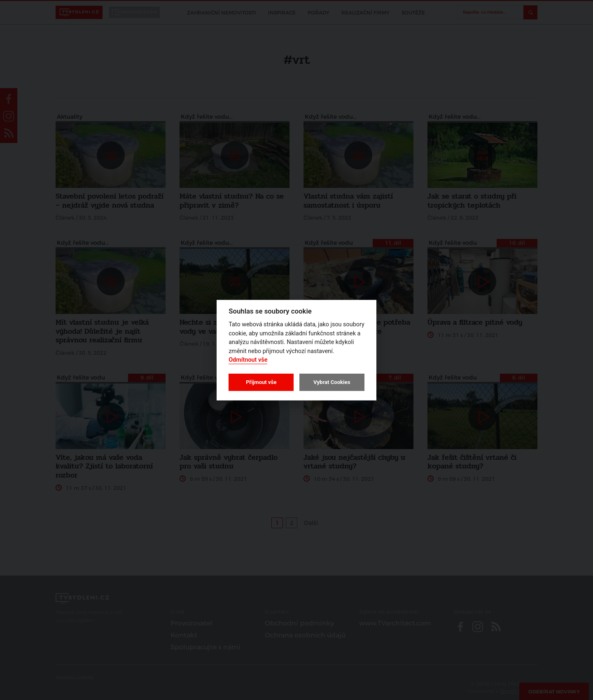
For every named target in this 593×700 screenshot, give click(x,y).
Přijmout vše (261, 382)
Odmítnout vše (248, 360)
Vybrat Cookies (332, 382)
